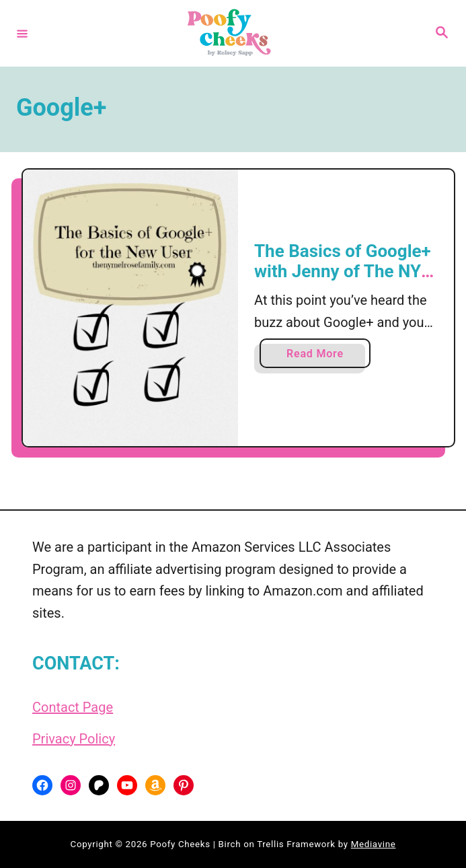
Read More (320, 356)
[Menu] (22, 33)
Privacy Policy (74, 739)
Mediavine (374, 844)
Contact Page (73, 707)
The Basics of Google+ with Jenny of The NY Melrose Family (343, 271)
